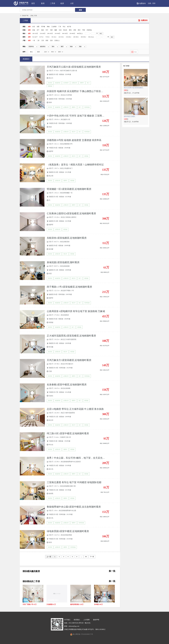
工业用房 (54, 27)
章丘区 (65, 30)
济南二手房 (34, 16)
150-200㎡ (69, 37)
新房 (43, 3)
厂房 (60, 27)
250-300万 (57, 33)
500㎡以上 (91, 37)
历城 (34, 30)
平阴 (84, 30)
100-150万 (35, 33)
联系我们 (77, 620)
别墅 (38, 27)
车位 (64, 27)
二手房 (52, 3)
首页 (33, 3)
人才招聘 (87, 620)
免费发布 (142, 3)
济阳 (75, 30)
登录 (154, 3)
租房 (62, 3)
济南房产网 (25, 16)
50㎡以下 (35, 37)
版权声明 (96, 620)
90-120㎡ (54, 37)
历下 (38, 30)
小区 (72, 3)
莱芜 (70, 30)
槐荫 (56, 30)
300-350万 (65, 33)
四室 (47, 40)
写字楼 (43, 27)
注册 (149, 3)
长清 (60, 30)
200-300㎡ (76, 37)
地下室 (69, 27)
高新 (42, 30)
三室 (42, 40)
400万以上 (80, 33)
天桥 (51, 30)
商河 (79, 30)
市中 (47, 30)
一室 (34, 40)
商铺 (48, 27)
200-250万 (50, 33)
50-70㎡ (41, 37)
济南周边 (89, 30)
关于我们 (67, 620)
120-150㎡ (61, 37)
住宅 (34, 27)
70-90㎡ (48, 37)
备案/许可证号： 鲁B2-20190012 (95, 629)
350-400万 (72, 33)
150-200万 (43, 33)
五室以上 (57, 40)
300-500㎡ (84, 37)
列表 (135, 52)
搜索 (80, 10)
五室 (51, 40)
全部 (29, 27)
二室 (38, 40)
